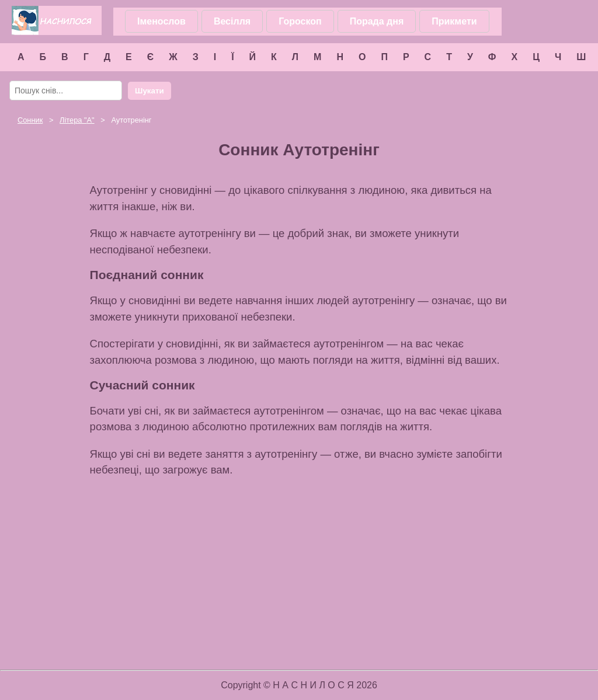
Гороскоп (300, 21)
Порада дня (377, 21)
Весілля (232, 21)
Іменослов (161, 21)
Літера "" (77, 120)
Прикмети (454, 21)
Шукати (149, 91)
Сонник (30, 120)
